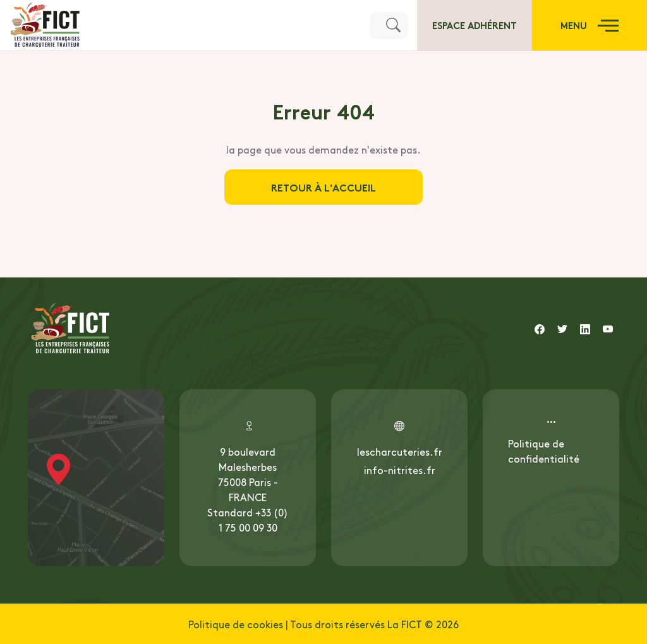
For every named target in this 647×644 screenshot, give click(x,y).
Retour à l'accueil (323, 187)
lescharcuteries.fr (400, 451)
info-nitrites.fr (400, 470)
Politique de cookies (236, 624)
